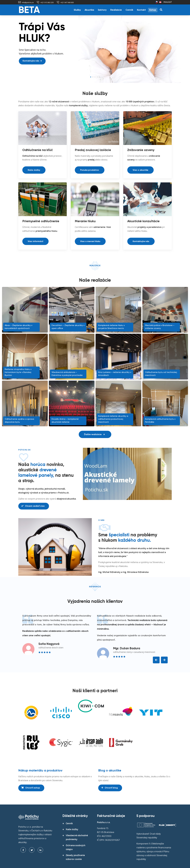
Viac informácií (35, 241)
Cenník (129, 10)
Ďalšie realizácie (94, 435)
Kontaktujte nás (32, 61)
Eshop (153, 10)
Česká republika (156, 2)
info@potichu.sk (28, 2)
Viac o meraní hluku (90, 241)
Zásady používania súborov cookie (75, 857)
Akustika (89, 10)
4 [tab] (97, 77)
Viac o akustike (140, 170)
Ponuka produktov (90, 170)
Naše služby (34, 170)
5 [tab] (99, 77)
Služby (77, 10)
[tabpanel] (95, 49)
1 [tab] (91, 77)
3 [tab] (95, 77)
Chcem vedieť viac (33, 506)
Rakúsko (160, 2)
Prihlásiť (168, 2)
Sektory (102, 10)
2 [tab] (93, 77)
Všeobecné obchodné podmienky (77, 837)
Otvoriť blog (109, 788)
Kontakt (141, 10)
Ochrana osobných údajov (76, 847)
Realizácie (116, 10)
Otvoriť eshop (31, 788)
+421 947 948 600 (67, 2)
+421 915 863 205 (47, 2)
